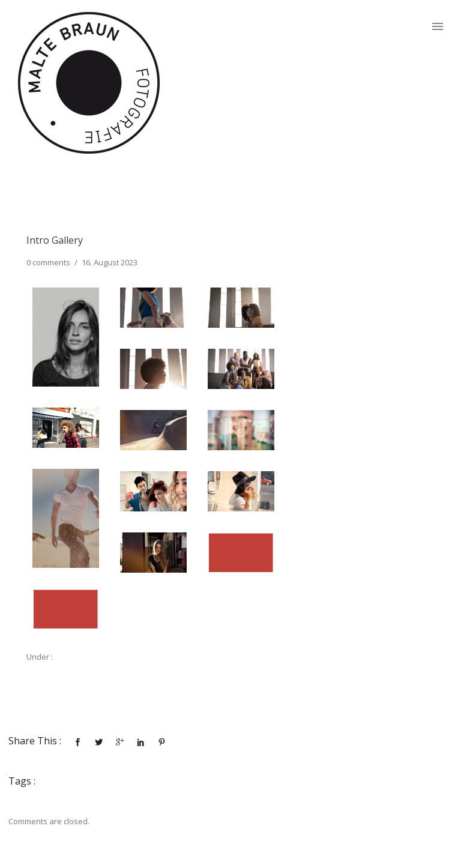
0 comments (48, 262)
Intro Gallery (55, 240)
